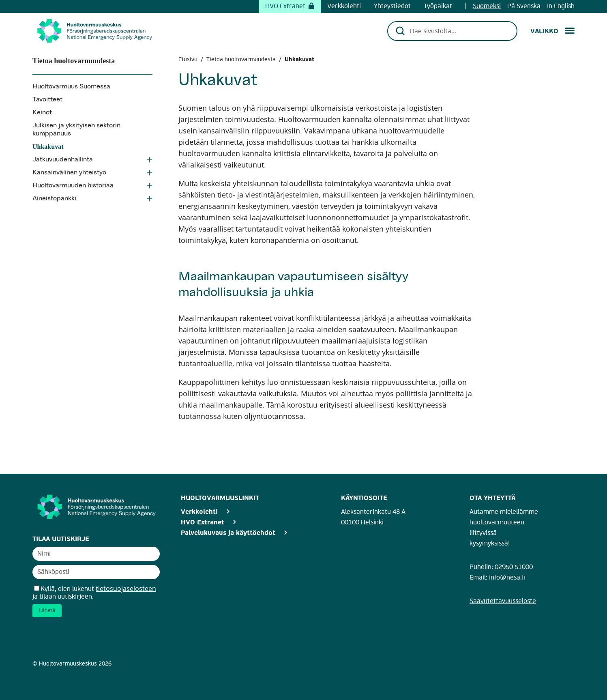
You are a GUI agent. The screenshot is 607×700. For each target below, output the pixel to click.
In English (561, 6)
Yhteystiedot (392, 6)
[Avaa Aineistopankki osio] (150, 200)
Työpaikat (438, 6)
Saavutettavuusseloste (503, 601)
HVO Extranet (290, 6)
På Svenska (524, 6)
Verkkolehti (344, 6)
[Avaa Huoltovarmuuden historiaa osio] (150, 187)
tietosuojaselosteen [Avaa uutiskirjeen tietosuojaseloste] (126, 588)
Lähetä (47, 611)
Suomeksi (487, 6)
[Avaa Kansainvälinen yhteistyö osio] (150, 174)
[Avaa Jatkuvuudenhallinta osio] (150, 161)
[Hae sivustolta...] (458, 31)
